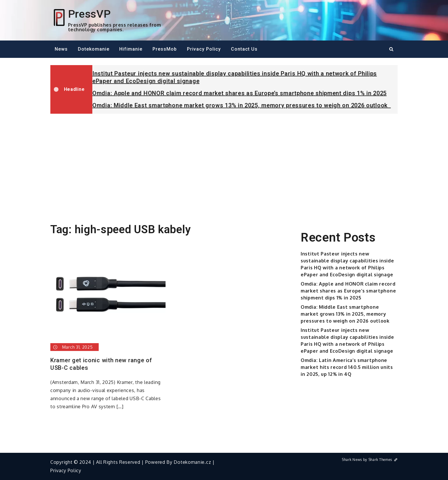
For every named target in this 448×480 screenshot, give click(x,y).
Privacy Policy (204, 49)
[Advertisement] (224, 161)
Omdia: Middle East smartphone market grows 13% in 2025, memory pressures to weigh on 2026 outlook (242, 105)
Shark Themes (383, 460)
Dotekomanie (94, 49)
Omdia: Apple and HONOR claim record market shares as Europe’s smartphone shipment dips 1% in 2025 (239, 93)
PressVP (89, 14)
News (61, 49)
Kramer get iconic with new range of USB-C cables (101, 364)
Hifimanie (131, 49)
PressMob (165, 49)
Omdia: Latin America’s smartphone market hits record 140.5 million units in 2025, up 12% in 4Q (347, 367)
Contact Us (244, 49)
